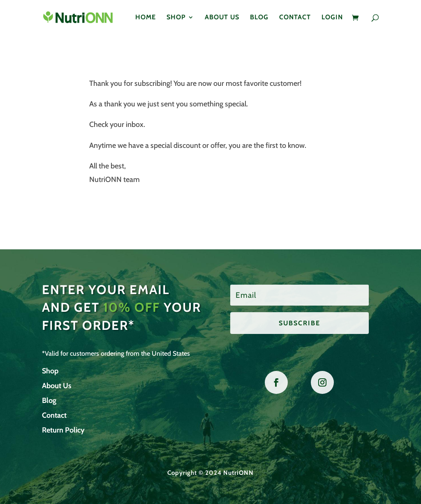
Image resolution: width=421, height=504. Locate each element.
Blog (259, 18)
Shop (176, 18)
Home (146, 18)
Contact (295, 18)
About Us (222, 18)
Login (332, 18)
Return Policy (63, 430)
